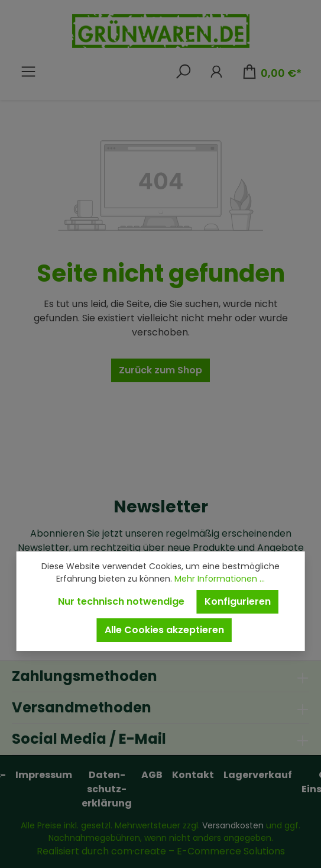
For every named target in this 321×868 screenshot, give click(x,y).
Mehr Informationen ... (220, 579)
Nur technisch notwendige (121, 601)
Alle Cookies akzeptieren (164, 630)
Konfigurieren (238, 601)
